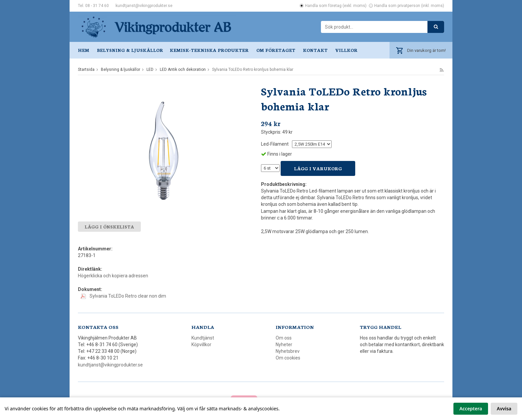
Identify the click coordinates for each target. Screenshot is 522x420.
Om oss (284, 338)
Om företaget (276, 50)
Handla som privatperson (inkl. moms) (409, 6)
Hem (84, 50)
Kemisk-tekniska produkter (209, 50)
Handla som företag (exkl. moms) (336, 6)
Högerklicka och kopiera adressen (113, 276)
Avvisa (504, 409)
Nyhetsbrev (288, 351)
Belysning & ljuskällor (130, 50)
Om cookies (288, 358)
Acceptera (471, 409)
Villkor (346, 50)
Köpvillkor (201, 345)
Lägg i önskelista (109, 227)
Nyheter (284, 345)
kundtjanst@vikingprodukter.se (144, 6)
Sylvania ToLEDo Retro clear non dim (123, 296)
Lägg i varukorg (318, 168)
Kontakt (315, 50)
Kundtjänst (203, 338)
